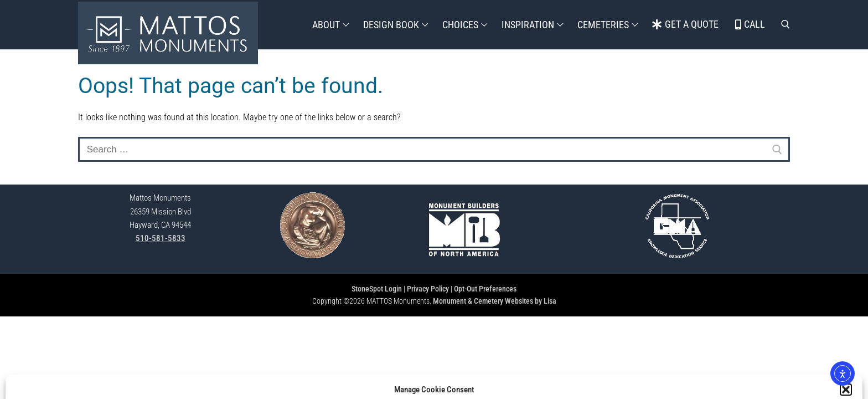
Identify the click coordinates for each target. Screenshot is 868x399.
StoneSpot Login (377, 289)
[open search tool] (786, 24)
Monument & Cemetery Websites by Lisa (495, 301)
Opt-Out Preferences (485, 289)
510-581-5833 (161, 238)
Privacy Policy (428, 289)
